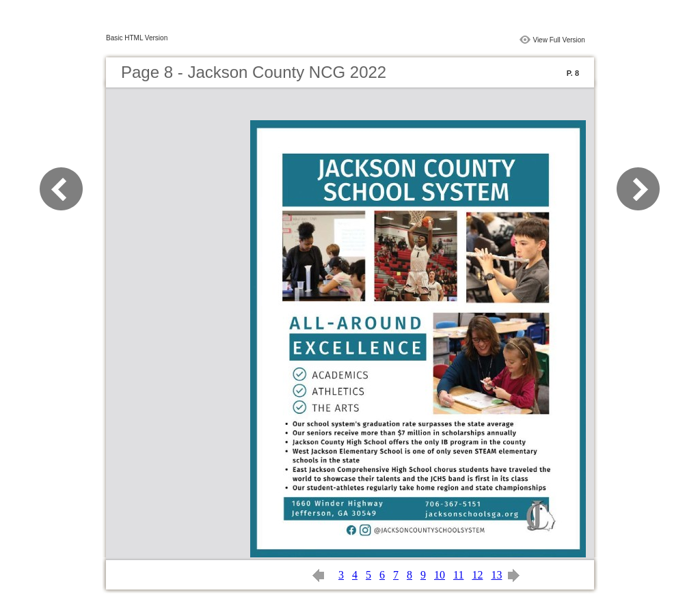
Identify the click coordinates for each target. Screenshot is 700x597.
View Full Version (559, 40)
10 (440, 575)
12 (477, 575)
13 (496, 575)
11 (458, 575)
